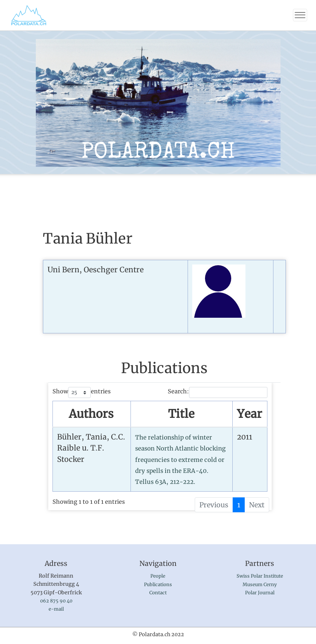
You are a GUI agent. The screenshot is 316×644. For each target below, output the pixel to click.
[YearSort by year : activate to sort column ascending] (250, 414)
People (158, 576)
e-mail (56, 609)
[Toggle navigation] (300, 15)
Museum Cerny (260, 585)
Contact (158, 593)
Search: (218, 392)
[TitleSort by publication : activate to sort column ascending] (182, 414)
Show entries (82, 392)
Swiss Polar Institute (260, 576)
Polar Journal (260, 593)
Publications (158, 585)
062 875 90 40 (56, 601)
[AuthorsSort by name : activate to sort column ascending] (92, 414)
